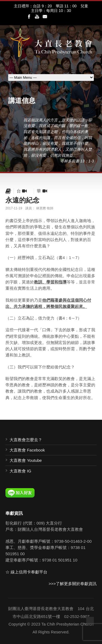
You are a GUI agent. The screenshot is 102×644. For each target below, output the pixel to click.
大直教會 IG (20, 471)
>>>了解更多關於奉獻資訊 (73, 584)
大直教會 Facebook (27, 450)
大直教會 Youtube (26, 460)
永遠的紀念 (22, 200)
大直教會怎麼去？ (26, 440)
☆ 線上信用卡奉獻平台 (26, 572)
